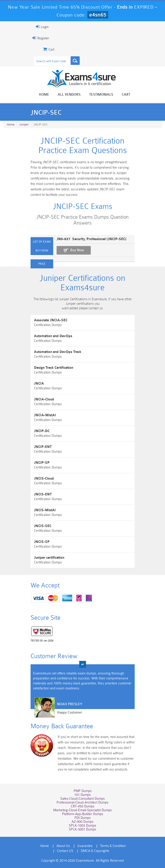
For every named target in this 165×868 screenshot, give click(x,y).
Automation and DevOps (53, 336)
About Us (63, 846)
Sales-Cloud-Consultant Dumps (82, 799)
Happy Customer (70, 713)
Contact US (65, 851)
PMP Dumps (83, 791)
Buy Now (77, 250)
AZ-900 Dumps (82, 822)
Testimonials (101, 95)
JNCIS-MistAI (45, 510)
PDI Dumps (83, 818)
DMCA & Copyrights (95, 851)
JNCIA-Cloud (44, 399)
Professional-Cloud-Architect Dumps (82, 803)
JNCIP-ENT (43, 447)
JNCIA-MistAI (45, 415)
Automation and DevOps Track (58, 352)
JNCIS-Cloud (44, 479)
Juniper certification (49, 558)
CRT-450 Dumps (83, 806)
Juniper (24, 124)
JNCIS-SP (42, 542)
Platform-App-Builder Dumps (83, 814)
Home (44, 95)
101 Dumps (82, 795)
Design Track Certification (54, 368)
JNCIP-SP (42, 463)
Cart (126, 95)
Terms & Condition (113, 846)
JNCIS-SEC (43, 526)
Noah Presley (70, 704)
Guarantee (85, 846)
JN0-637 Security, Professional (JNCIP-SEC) (91, 239)
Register (41, 38)
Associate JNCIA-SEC (51, 320)
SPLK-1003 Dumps (82, 826)
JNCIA (39, 384)
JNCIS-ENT (43, 494)
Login (42, 27)
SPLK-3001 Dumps (82, 829)
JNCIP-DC (42, 431)
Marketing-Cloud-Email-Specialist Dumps (82, 810)
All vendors (69, 95)
